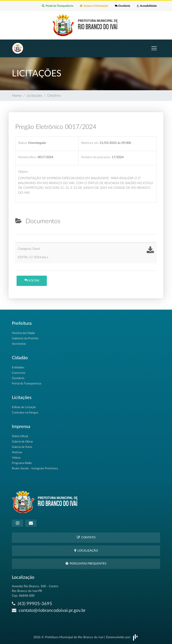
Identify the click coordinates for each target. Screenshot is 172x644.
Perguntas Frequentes (86, 563)
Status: (23, 143)
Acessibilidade (147, 6)
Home (17, 96)
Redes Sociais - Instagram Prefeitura (35, 469)
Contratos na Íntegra (25, 413)
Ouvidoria (123, 6)
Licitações (34, 96)
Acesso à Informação (94, 6)
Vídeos (16, 458)
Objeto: (23, 172)
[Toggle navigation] (154, 48)
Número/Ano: (27, 157)
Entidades (18, 368)
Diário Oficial (20, 436)
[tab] (19, 233)
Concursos (19, 373)
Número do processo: (96, 157)
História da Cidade (23, 333)
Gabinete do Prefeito (25, 339)
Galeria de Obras (22, 442)
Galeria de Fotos (22, 447)
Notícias (17, 452)
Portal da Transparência (58, 6)
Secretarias (19, 344)
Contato (86, 537)
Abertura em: (90, 143)
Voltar (32, 280)
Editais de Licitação (24, 407)
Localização (86, 551)
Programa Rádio (22, 463)
